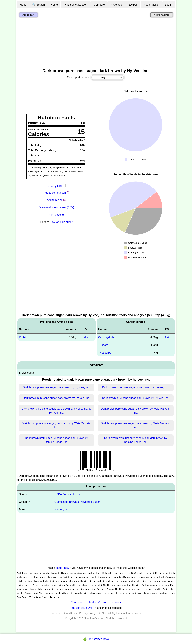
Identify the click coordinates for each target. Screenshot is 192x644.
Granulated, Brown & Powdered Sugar (77, 502)
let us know (62, 568)
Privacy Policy (87, 613)
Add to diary (29, 15)
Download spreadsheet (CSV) (56, 207)
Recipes (133, 5)
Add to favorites (162, 15)
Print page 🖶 (56, 215)
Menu (23, 5)
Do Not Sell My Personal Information (119, 613)
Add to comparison (55, 193)
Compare (99, 5)
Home (54, 5)
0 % (87, 337)
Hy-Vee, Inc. (62, 509)
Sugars (104, 345)
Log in (169, 5)
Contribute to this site (83, 602)
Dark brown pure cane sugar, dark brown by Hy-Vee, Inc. (56, 387)
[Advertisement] (96, 44)
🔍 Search (39, 5)
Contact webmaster (110, 602)
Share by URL (56, 186)
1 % (167, 337)
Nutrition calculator (76, 5)
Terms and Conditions (64, 613)
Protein (23, 337)
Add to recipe (55, 200)
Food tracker (151, 5)
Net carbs (105, 353)
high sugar (66, 222)
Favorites (116, 5)
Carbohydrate (106, 337)
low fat (55, 222)
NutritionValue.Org (81, 608)
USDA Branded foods (67, 494)
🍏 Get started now (96, 639)
